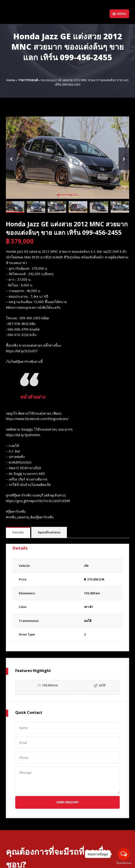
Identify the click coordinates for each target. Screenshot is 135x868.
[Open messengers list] (124, 854)
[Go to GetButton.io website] (124, 863)
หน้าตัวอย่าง (33, 397)
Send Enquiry (68, 802)
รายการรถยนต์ (28, 80)
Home (11, 80)
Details (18, 532)
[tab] (18, 533)
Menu (119, 14)
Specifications (49, 532)
